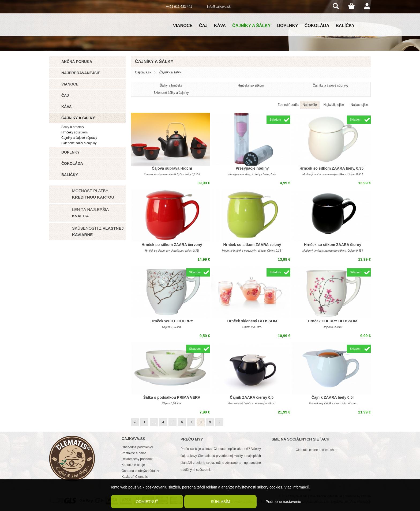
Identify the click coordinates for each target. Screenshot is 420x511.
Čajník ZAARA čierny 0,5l (252, 397)
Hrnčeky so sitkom (74, 132)
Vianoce (183, 26)
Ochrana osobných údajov (140, 471)
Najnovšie (310, 105)
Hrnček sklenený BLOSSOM (252, 321)
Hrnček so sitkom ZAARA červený (172, 245)
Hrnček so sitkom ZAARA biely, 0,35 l (333, 168)
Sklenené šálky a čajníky (79, 143)
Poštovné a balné (134, 453)
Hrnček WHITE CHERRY (172, 321)
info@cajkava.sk (219, 7)
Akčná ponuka (77, 62)
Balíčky (345, 26)
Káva (220, 26)
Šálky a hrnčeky (73, 127)
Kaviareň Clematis (135, 477)
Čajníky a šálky (251, 26)
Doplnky (288, 26)
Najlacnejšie (359, 105)
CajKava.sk (143, 72)
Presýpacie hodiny (252, 168)
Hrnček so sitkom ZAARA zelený (252, 245)
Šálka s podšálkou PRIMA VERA (172, 397)
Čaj (203, 26)
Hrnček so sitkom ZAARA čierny (332, 245)
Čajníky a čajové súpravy (79, 138)
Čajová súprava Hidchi (172, 168)
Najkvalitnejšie (334, 105)
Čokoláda (317, 26)
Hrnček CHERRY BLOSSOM (332, 321)
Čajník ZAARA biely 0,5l (333, 397)
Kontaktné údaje (133, 465)
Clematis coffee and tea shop (316, 450)
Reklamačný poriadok (137, 459)
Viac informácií (297, 487)
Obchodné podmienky (137, 447)
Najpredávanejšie (81, 73)
